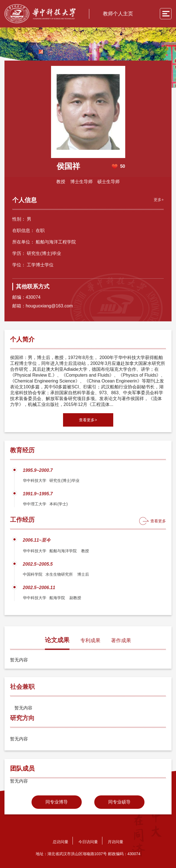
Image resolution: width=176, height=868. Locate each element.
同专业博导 (57, 801)
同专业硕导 (119, 801)
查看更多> (88, 419)
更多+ (158, 199)
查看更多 (158, 520)
